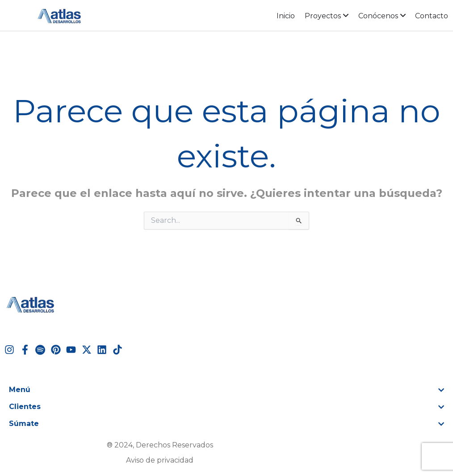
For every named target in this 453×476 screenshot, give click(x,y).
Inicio (286, 16)
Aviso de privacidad (160, 460)
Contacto (432, 16)
